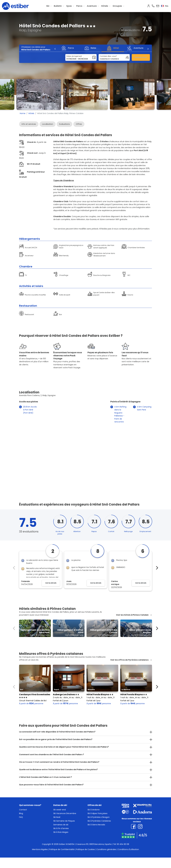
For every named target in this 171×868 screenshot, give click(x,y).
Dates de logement (74, 56)
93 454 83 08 (123, 844)
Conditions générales (106, 849)
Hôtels (105, 6)
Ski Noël (57, 817)
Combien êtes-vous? (108, 56)
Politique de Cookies (85, 849)
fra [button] (165, 6)
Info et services (29, 124)
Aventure (92, 6)
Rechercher (141, 57)
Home (23, 113)
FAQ (21, 817)
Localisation (48, 124)
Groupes (117, 6)
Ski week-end (60, 810)
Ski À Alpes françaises (97, 813)
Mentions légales (40, 849)
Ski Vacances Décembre (65, 813)
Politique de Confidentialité (62, 849)
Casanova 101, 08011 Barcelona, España (94, 844)
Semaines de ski (61, 825)
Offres (79, 124)
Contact (23, 810)
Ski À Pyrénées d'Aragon (99, 817)
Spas (69, 6)
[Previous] (55, 49)
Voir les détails (51, 583)
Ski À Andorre (94, 810)
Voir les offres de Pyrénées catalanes (129, 660)
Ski (48, 6)
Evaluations (64, 124)
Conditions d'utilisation (128, 849)
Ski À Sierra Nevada (96, 825)
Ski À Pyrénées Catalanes (99, 821)
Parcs (79, 6)
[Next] (148, 49)
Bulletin (58, 6)
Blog (21, 813)
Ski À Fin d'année (61, 828)
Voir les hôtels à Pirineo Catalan (132, 615)
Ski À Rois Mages (61, 832)
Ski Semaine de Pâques (64, 821)
